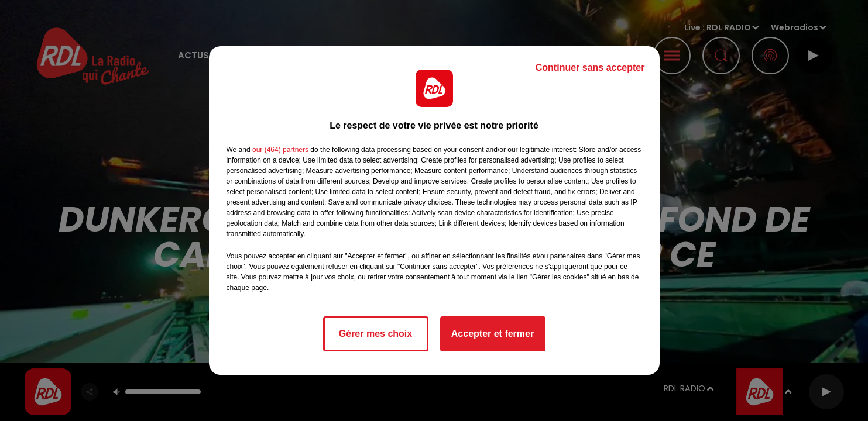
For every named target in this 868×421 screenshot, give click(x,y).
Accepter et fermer (493, 334)
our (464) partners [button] (280, 150)
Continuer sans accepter (590, 68)
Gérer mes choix (375, 334)
